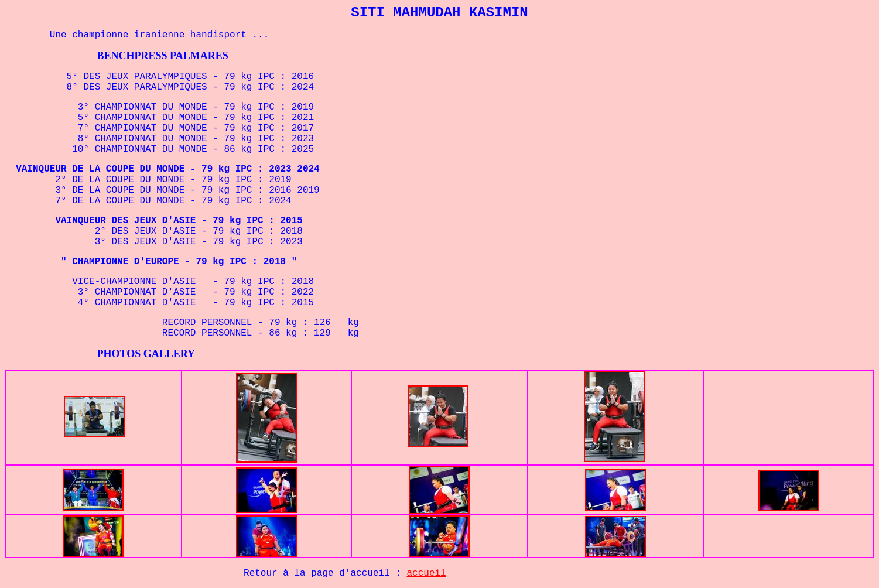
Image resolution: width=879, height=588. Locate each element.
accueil (427, 573)
